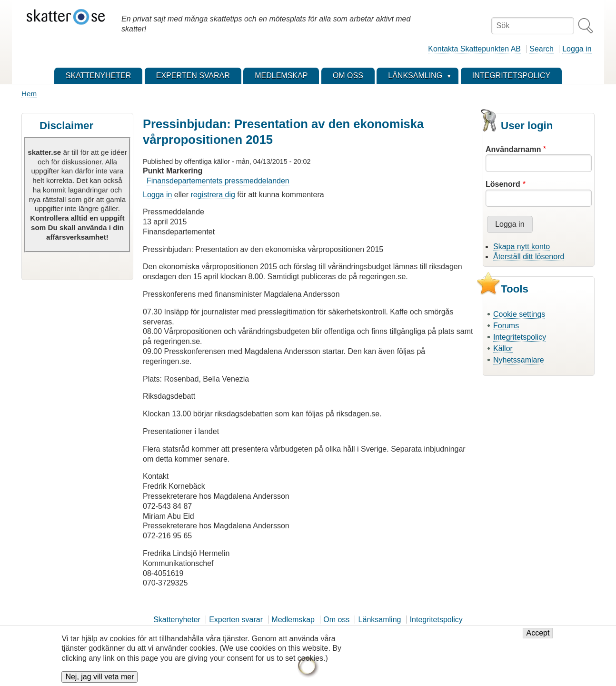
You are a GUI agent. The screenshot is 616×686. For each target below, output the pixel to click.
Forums (506, 326)
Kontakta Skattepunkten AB (474, 49)
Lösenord (503, 184)
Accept (538, 639)
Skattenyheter (177, 620)
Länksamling (380, 620)
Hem (29, 94)
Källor (503, 348)
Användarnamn (513, 149)
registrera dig (213, 195)
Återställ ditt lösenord (529, 257)
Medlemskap (293, 620)
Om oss (336, 620)
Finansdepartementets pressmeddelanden (218, 181)
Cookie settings (519, 314)
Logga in (577, 49)
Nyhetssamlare (519, 360)
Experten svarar (236, 620)
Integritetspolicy (520, 337)
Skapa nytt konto (522, 247)
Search (541, 49)
